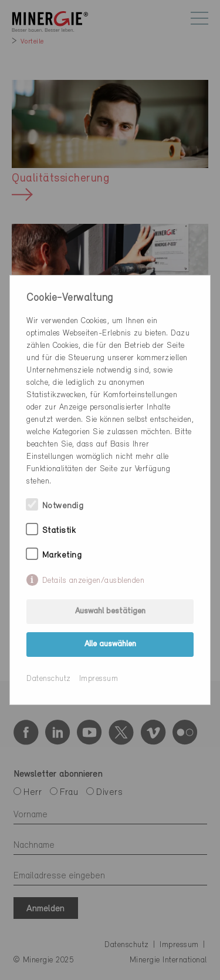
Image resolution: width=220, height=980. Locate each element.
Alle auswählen (110, 644)
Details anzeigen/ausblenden (94, 581)
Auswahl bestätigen (110, 611)
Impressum (99, 679)
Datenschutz (49, 679)
